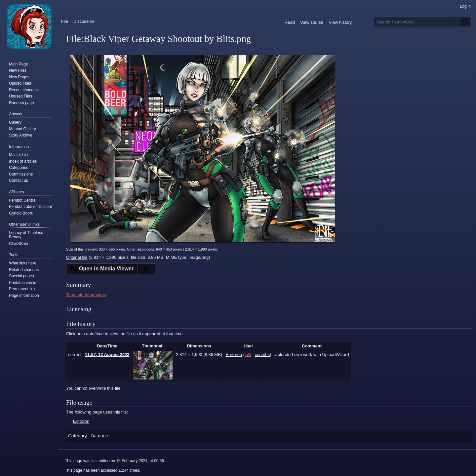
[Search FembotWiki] (423, 22)
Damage (99, 436)
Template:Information (86, 295)
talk (248, 355)
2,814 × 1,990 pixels (201, 249)
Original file (77, 257)
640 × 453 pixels (169, 249)
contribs (262, 355)
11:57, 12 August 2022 (107, 355)
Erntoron (81, 421)
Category (78, 436)
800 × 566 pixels (112, 249)
